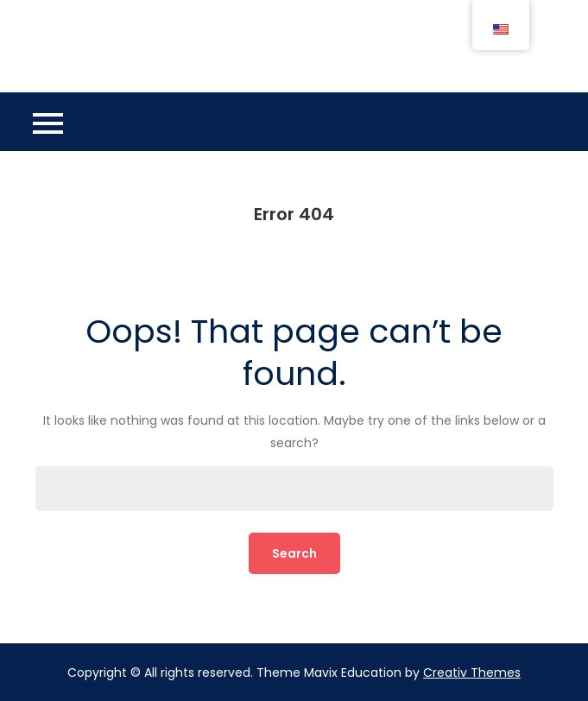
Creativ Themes (472, 673)
